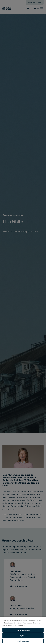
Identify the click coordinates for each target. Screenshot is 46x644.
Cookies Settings (23, 641)
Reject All (23, 636)
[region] (23, 630)
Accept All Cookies (23, 630)
